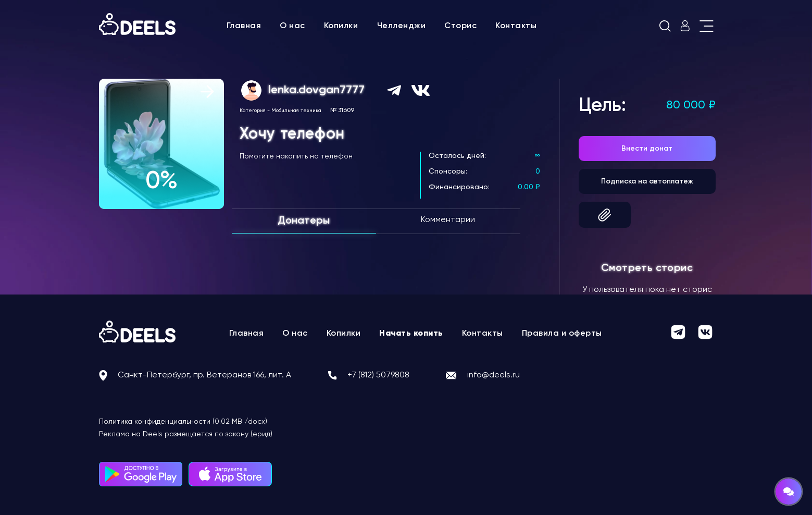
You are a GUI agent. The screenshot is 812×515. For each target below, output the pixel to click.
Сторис (460, 26)
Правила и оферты (562, 334)
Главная (244, 26)
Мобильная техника (296, 111)
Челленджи (402, 26)
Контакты (516, 26)
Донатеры (304, 221)
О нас (292, 26)
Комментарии (448, 220)
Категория (253, 111)
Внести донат (647, 149)
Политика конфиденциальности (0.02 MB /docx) (183, 422)
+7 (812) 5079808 (378, 375)
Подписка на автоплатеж (647, 181)
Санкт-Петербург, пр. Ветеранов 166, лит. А (204, 375)
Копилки (341, 26)
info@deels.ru (494, 375)
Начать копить (411, 334)
